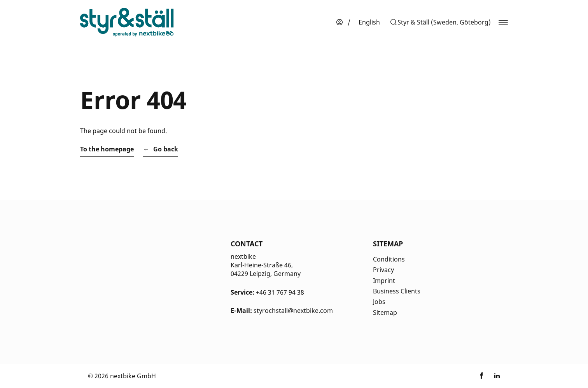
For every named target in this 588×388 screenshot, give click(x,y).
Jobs (379, 302)
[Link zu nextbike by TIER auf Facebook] (481, 376)
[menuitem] (369, 22)
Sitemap (385, 313)
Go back (166, 149)
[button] (440, 22)
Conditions (389, 259)
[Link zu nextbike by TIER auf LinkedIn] (497, 376)
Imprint (384, 281)
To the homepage (107, 149)
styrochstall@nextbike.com (293, 311)
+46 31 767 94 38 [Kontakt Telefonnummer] (280, 292)
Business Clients (397, 291)
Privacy (383, 270)
